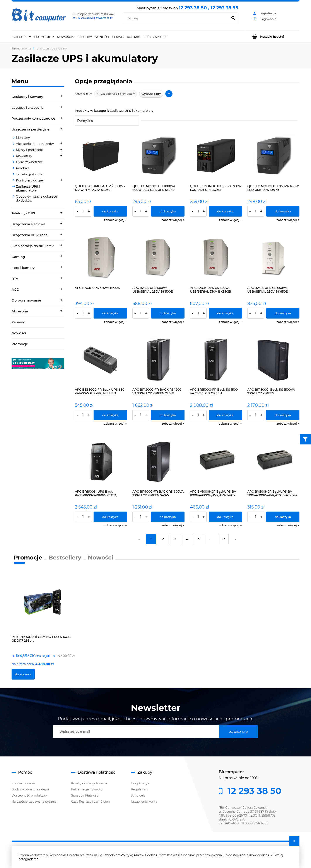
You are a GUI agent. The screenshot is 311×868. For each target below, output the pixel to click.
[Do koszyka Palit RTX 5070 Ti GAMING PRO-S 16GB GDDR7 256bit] (23, 674)
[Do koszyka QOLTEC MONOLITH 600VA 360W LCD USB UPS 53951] (225, 211)
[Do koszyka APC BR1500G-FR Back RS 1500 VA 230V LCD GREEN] (225, 415)
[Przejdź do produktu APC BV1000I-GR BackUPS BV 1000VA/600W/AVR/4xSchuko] (216, 462)
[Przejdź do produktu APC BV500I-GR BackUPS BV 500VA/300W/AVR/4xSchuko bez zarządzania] (273, 462)
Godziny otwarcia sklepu (30, 789)
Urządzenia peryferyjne (30, 129)
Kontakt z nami (23, 783)
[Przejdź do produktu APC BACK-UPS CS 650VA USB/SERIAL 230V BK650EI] (273, 258)
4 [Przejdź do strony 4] (187, 539)
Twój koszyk (140, 783)
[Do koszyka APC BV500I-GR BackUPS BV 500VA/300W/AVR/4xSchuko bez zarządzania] (283, 517)
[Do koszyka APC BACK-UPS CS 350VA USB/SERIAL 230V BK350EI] (225, 313)
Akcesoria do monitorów (35, 144)
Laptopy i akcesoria (28, 108)
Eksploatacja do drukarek (33, 246)
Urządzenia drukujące (30, 235)
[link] (38, 364)
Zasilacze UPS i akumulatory (28, 188)
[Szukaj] (233, 18)
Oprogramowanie (26, 300)
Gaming (18, 257)
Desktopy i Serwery (27, 97)
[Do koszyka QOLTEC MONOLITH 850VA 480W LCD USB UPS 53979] (283, 211)
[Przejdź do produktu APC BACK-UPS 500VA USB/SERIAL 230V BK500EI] (158, 258)
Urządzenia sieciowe (28, 224)
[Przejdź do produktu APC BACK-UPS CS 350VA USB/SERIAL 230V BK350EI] (216, 258)
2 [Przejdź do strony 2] (163, 539)
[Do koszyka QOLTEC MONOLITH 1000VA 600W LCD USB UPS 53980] (168, 211)
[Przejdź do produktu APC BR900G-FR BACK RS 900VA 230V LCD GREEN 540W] (158, 462)
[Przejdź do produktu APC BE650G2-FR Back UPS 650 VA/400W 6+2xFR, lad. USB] (101, 360)
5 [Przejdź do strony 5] (199, 539)
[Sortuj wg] (107, 120)
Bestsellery (65, 558)
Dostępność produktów (30, 795)
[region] (38, 364)
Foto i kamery (23, 268)
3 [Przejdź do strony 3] (175, 539)
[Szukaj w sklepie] (177, 18)
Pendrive (23, 168)
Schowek (138, 795)
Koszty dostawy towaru (89, 783)
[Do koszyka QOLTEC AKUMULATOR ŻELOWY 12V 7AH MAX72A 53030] (110, 211)
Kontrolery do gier (30, 180)
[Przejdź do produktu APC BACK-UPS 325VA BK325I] (101, 258)
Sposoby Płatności (85, 795)
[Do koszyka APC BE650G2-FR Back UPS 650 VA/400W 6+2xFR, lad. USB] (110, 415)
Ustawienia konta (144, 802)
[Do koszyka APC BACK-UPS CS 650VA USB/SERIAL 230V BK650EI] (283, 313)
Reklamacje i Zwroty (87, 789)
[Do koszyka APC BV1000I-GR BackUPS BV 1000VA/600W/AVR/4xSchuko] (225, 517)
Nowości (19, 333)
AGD (15, 289)
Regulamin (139, 789)
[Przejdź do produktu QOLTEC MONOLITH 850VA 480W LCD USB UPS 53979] (273, 156)
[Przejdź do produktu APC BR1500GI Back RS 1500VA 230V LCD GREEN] (273, 360)
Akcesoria (20, 311)
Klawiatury (24, 156)
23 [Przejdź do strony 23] (223, 539)
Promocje (20, 344)
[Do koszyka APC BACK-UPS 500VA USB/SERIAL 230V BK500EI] (168, 313)
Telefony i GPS (23, 213)
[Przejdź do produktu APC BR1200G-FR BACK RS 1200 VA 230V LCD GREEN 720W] (158, 360)
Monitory (23, 138)
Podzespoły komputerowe (33, 118)
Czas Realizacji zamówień (90, 802)
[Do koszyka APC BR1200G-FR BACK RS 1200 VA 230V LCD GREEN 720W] (168, 415)
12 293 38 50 (253, 791)
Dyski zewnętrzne (29, 162)
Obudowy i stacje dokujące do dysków (36, 198)
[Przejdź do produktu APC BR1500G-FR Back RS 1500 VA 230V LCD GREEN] (216, 360)
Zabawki (19, 322)
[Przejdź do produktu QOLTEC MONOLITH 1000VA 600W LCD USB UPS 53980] (158, 156)
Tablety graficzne (29, 174)
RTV (15, 279)
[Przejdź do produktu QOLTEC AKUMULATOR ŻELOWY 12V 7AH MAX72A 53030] (101, 156)
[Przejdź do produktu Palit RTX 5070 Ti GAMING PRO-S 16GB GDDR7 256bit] (44, 606)
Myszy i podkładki (29, 150)
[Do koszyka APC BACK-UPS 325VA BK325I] (110, 313)
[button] (115, 220)
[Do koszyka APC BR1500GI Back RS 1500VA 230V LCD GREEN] (283, 415)
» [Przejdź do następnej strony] (235, 539)
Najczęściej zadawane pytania (34, 802)
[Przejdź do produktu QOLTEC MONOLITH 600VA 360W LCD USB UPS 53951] (216, 156)
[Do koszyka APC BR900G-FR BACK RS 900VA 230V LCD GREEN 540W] (168, 517)
